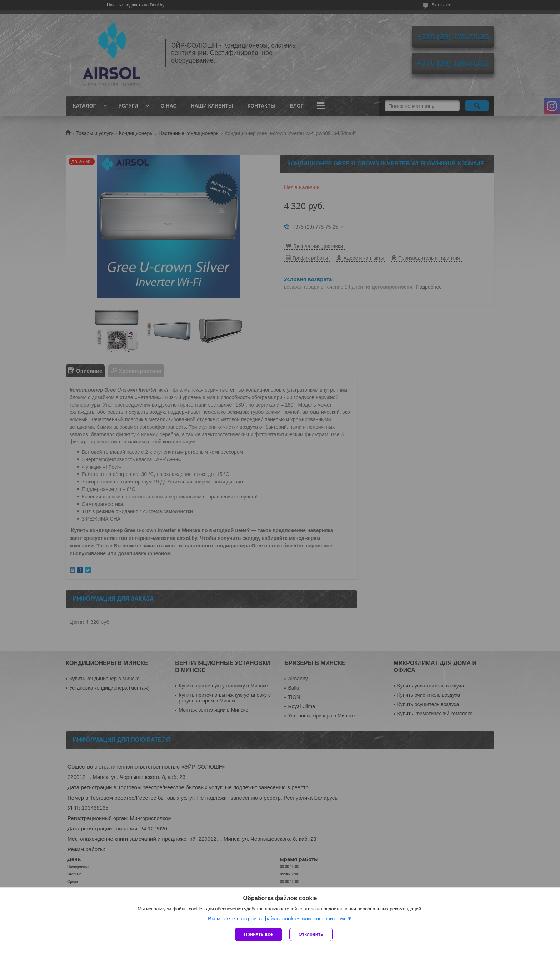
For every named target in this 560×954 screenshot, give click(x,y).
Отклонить (311, 934)
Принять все (258, 934)
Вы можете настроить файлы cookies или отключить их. (277, 918)
